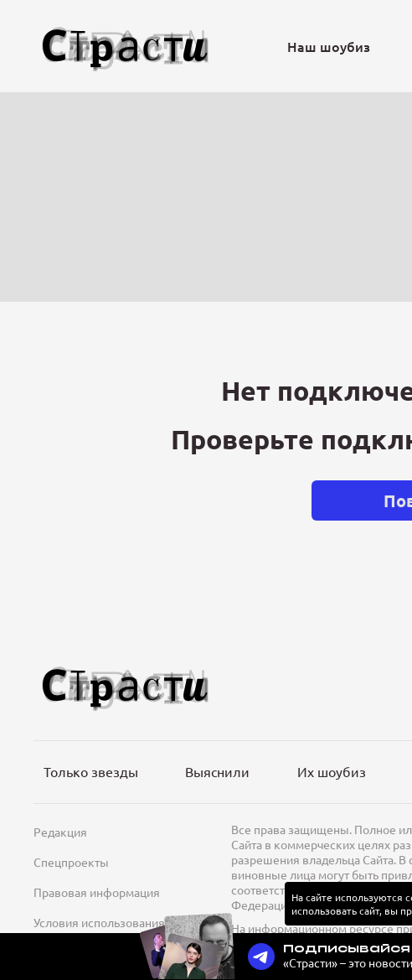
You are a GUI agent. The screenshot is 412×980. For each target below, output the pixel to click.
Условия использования (99, 922)
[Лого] (126, 47)
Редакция (60, 832)
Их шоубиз (332, 771)
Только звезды (91, 771)
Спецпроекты (71, 862)
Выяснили (217, 771)
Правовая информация (97, 892)
